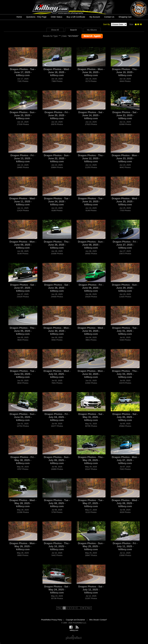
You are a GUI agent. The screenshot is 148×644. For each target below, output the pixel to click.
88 (83, 608)
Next (89, 608)
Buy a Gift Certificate (76, 17)
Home (19, 17)
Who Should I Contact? (98, 620)
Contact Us (109, 17)
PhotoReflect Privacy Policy (52, 620)
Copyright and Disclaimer (76, 620)
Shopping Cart (125, 17)
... (79, 608)
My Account (95, 17)
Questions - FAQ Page (36, 17)
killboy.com (74, 7)
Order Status (56, 17)
